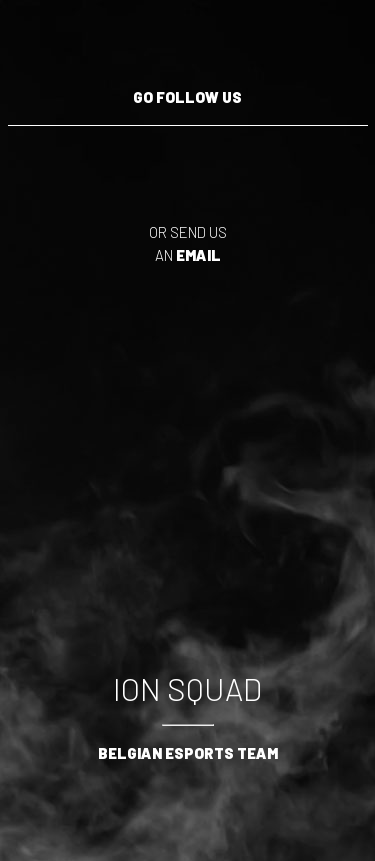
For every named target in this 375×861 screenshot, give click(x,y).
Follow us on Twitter (98, 161)
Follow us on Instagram (218, 161)
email (198, 255)
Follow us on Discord (278, 161)
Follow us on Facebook (338, 161)
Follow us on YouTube (158, 161)
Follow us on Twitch (38, 161)
